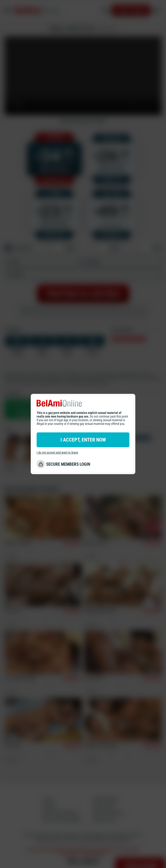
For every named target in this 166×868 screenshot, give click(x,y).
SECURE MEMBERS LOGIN (68, 464)
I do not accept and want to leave (57, 452)
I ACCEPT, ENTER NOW (83, 440)
